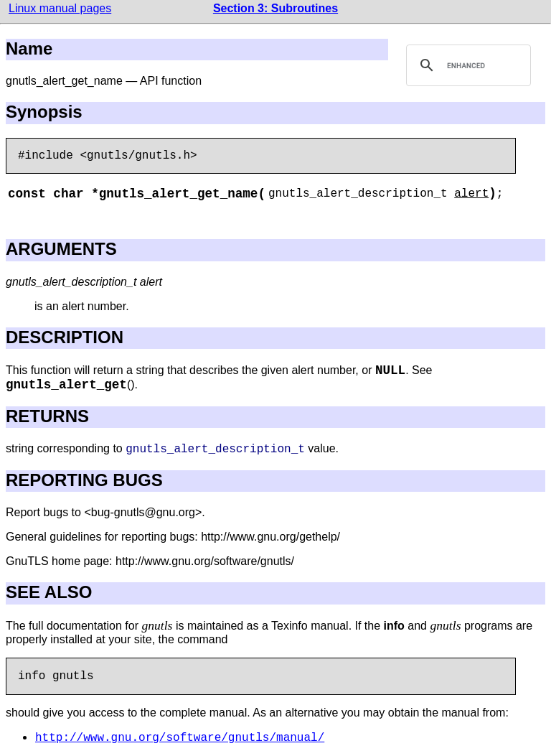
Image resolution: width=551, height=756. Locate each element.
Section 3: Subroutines (275, 8)
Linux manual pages (60, 8)
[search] (466, 65)
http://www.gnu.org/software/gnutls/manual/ (180, 738)
